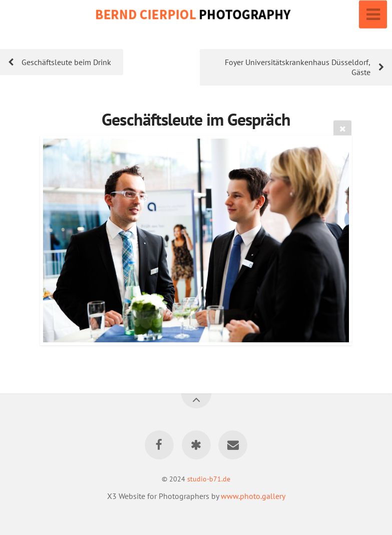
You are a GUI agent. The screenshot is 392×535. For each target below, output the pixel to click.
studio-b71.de (209, 479)
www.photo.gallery (253, 496)
